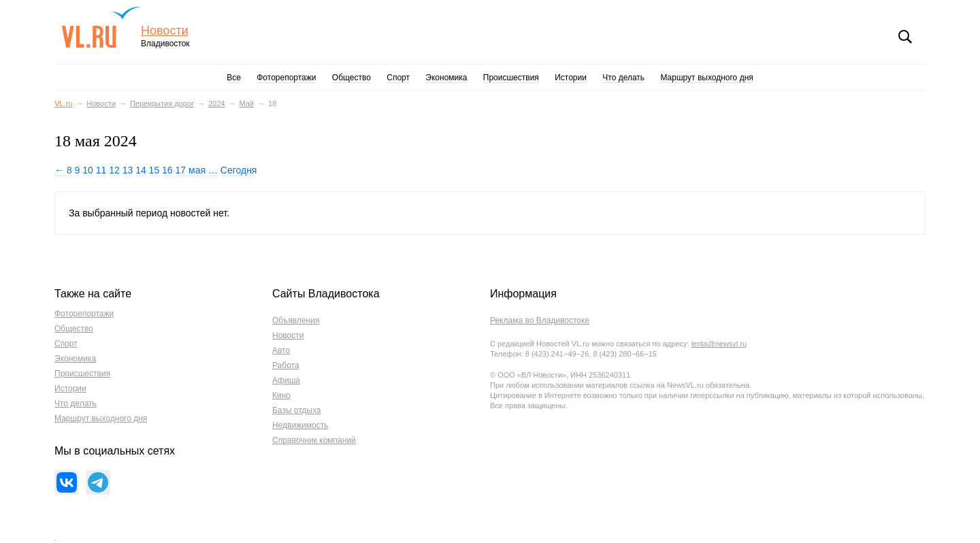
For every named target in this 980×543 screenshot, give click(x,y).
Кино (281, 395)
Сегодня (239, 170)
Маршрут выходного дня (706, 78)
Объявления (296, 320)
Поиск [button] (905, 37)
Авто (281, 350)
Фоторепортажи (286, 78)
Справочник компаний (314, 440)
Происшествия (511, 78)
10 (88, 170)
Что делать (623, 78)
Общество (352, 78)
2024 (216, 103)
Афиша (286, 380)
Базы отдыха (297, 410)
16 (167, 170)
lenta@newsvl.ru (719, 344)
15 (154, 170)
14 (141, 170)
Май (246, 103)
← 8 (63, 170)
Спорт (398, 78)
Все (234, 78)
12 (114, 170)
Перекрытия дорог (162, 103)
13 (128, 170)
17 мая (191, 170)
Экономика (446, 78)
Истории (571, 78)
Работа (286, 365)
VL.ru (101, 27)
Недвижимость (300, 425)
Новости (165, 31)
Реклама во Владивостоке (540, 320)
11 (101, 170)
